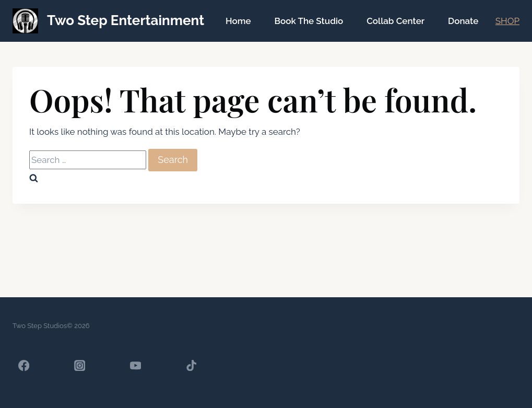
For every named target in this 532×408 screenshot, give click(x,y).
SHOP (507, 21)
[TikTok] (191, 365)
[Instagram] (80, 365)
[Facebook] (24, 365)
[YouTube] (135, 365)
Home (238, 21)
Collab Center (395, 21)
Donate (463, 21)
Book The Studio (309, 21)
